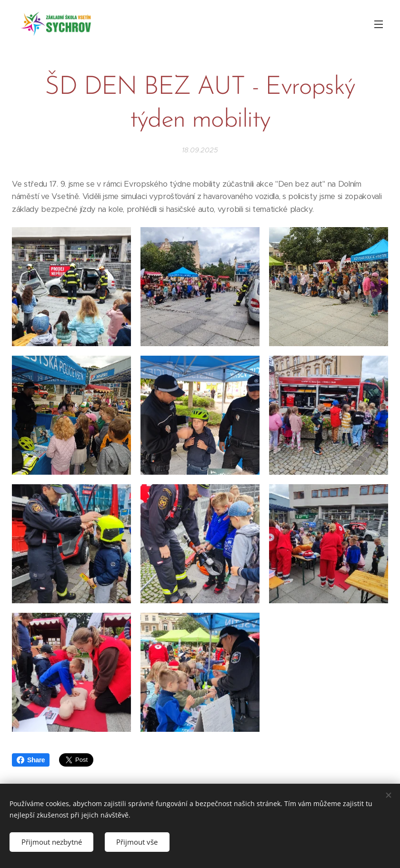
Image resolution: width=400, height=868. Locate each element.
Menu (379, 24)
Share (31, 760)
